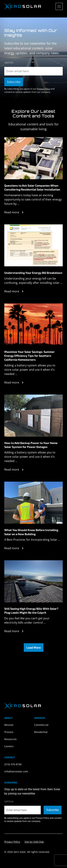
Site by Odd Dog (34, 842)
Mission (9, 725)
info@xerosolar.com (16, 771)
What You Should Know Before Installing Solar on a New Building (31, 532)
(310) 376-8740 (13, 764)
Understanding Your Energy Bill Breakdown (33, 273)
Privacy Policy (44, 89)
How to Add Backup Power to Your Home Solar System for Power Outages (31, 445)
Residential (41, 732)
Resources (10, 739)
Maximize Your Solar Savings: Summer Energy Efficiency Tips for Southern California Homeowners (29, 356)
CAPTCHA (9, 63)
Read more (15, 212)
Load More (34, 647)
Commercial (41, 725)
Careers (9, 746)
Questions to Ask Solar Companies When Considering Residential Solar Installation (32, 187)
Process (9, 732)
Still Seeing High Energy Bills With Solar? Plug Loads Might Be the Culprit (31, 611)
